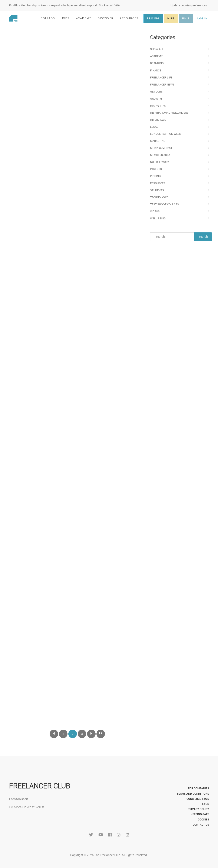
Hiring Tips (158, 106)
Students (157, 190)
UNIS (186, 19)
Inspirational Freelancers (169, 113)
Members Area (160, 155)
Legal (154, 127)
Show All (157, 49)
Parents (156, 169)
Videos (155, 211)
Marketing (158, 141)
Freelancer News (162, 85)
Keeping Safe (200, 814)
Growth (156, 99)
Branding (157, 63)
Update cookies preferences (189, 5)
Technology (159, 197)
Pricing (155, 176)
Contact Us (201, 825)
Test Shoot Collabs (164, 204)
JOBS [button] (67, 18)
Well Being (158, 218)
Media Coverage (161, 148)
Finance (156, 70)
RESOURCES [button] (131, 18)
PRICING (153, 19)
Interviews (158, 120)
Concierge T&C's (198, 799)
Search (203, 237)
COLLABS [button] (49, 18)
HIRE (171, 19)
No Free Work (160, 162)
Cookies (203, 819)
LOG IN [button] (203, 19)
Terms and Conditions (193, 794)
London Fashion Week (166, 134)
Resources (158, 183)
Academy (156, 56)
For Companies (199, 788)
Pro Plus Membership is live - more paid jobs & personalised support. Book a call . (65, 5)
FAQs (206, 804)
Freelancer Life (161, 78)
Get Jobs (156, 92)
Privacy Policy (198, 809)
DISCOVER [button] (107, 18)
